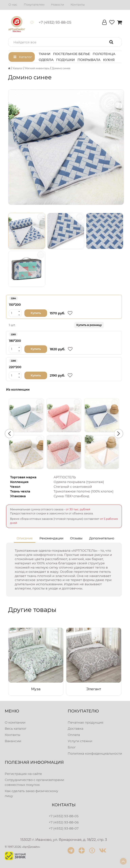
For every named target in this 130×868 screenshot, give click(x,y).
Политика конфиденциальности (95, 753)
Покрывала (89, 60)
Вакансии (13, 741)
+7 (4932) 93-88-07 (64, 828)
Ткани (45, 54)
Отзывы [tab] (76, 538)
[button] (65, 42)
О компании (15, 722)
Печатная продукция (86, 722)
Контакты (78, 4)
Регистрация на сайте (23, 774)
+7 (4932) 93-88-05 (64, 816)
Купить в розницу (89, 325)
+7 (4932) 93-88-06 (64, 822)
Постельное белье (72, 54)
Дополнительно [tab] (102, 538)
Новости (57, 4)
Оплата (74, 735)
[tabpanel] (64, 570)
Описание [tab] (25, 538)
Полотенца (104, 54)
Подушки (66, 60)
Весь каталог (16, 728)
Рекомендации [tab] (51, 538)
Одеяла (46, 60)
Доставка (75, 728)
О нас (13, 4)
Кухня (109, 60)
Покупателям (34, 4)
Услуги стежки (80, 741)
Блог (72, 747)
